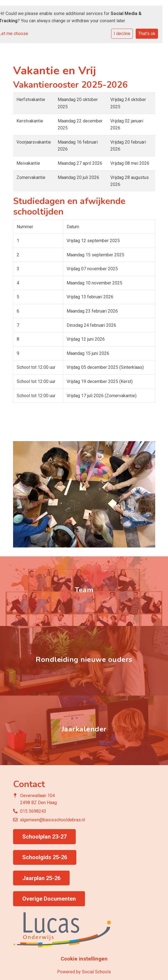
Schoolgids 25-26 (45, 857)
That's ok (147, 34)
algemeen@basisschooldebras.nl (53, 820)
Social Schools (96, 972)
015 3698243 (33, 811)
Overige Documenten (49, 899)
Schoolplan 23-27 (44, 837)
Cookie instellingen (84, 959)
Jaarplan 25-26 (41, 878)
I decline (122, 34)
